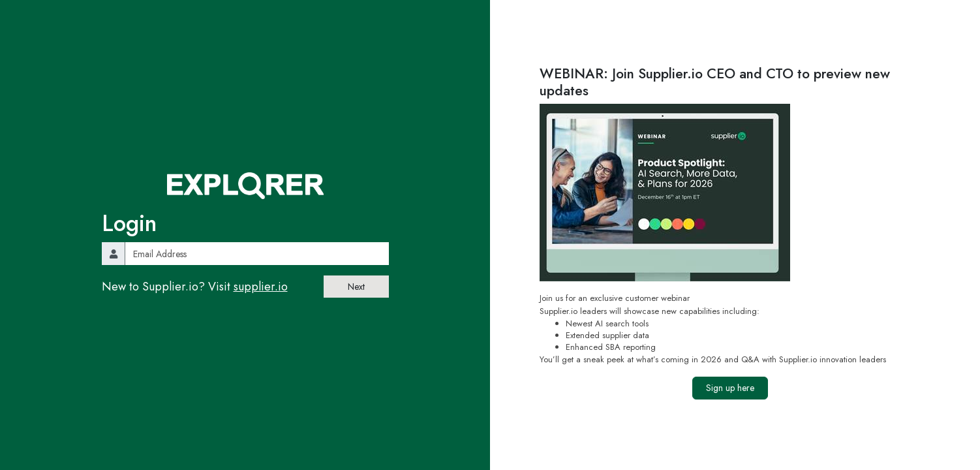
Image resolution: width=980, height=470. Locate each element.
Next (356, 287)
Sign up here (730, 388)
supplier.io (261, 287)
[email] (257, 254)
